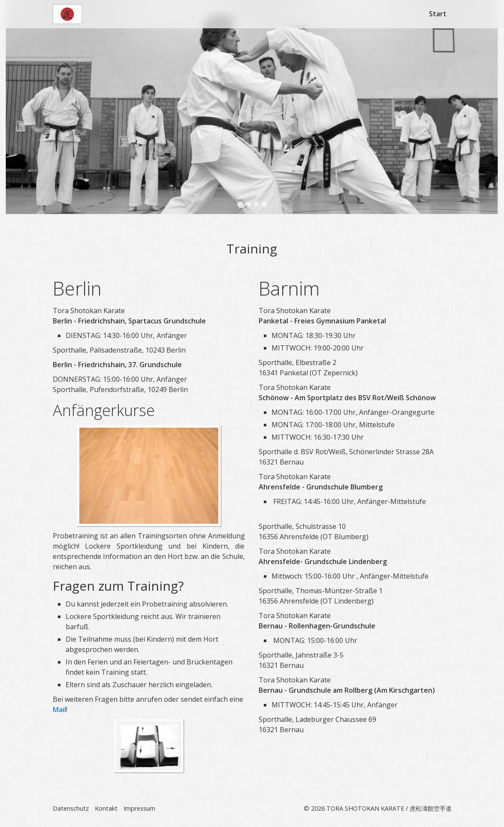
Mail (59, 711)
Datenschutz (71, 809)
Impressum (139, 809)
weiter (489, 114)
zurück (15, 114)
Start (438, 14)
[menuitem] (438, 14)
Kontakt (106, 809)
